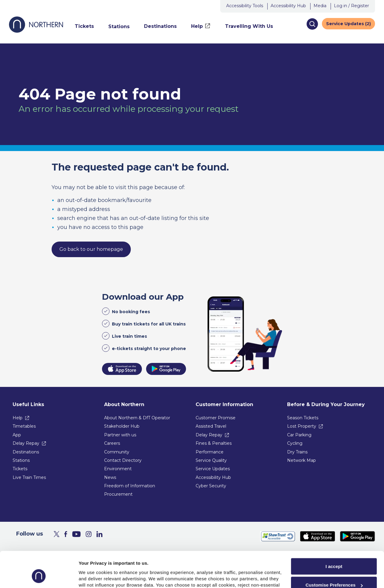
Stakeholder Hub (122, 426)
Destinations (26, 452)
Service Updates (213, 469)
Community (117, 452)
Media (320, 6)
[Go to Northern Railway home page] (36, 31)
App (17, 435)
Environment (118, 469)
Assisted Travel (211, 426)
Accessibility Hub (288, 6)
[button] (312, 24)
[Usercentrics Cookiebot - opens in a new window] (39, 576)
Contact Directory (123, 460)
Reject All (334, 573)
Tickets (20, 469)
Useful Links (28, 404)
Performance (210, 452)
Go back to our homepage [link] (91, 249)
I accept (334, 535)
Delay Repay (26, 443)
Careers (112, 443)
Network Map (301, 460)
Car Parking (299, 435)
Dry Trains (297, 452)
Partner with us (120, 435)
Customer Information (224, 404)
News (110, 477)
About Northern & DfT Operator (137, 418)
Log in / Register (351, 6)
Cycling (295, 443)
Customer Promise (216, 418)
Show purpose (94, 576)
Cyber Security (211, 486)
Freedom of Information (130, 486)
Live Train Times (29, 477)
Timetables (24, 426)
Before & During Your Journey (326, 404)
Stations (21, 460)
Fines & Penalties (214, 443)
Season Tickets (303, 418)
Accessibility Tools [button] (245, 6)
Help (18, 418)
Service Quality (211, 460)
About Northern (124, 404)
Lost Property (302, 426)
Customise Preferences (334, 554)
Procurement (118, 494)
